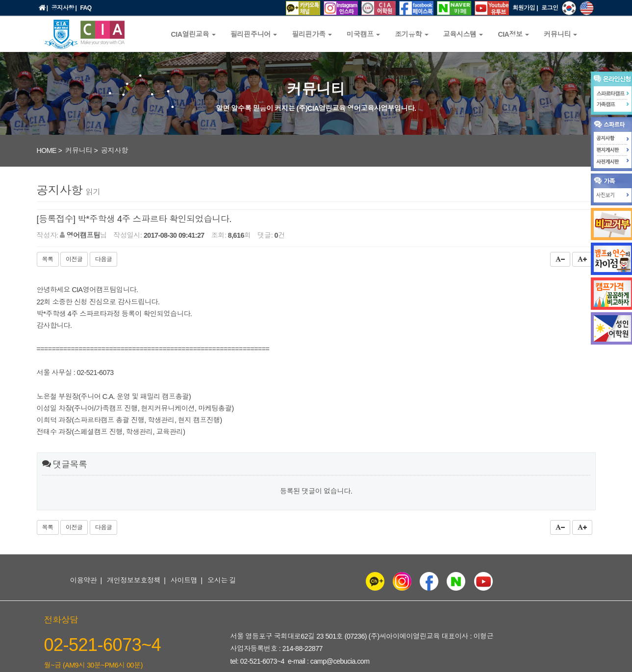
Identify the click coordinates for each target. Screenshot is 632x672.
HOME (47, 150)
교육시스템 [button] (463, 34)
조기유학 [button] (411, 34)
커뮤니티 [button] (560, 34)
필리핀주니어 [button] (254, 34)
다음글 (104, 259)
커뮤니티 (79, 150)
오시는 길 (222, 580)
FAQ (86, 8)
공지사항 (114, 150)
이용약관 (84, 580)
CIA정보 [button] (513, 34)
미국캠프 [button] (363, 34)
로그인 (550, 8)
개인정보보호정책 (134, 580)
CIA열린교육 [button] (193, 34)
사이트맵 (184, 580)
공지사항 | (64, 8)
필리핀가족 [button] (312, 34)
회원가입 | (525, 8)
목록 (48, 259)
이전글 (74, 259)
